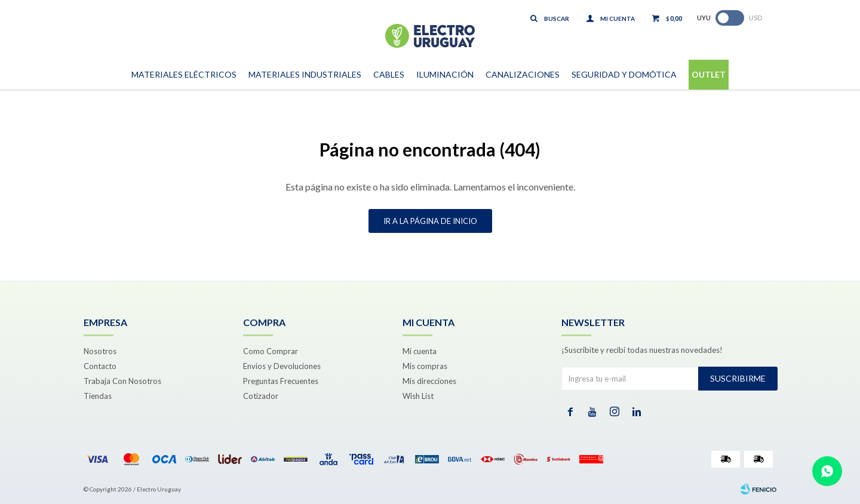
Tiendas (98, 396)
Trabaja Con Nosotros (122, 381)
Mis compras (425, 366)
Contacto (100, 366)
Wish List (418, 396)
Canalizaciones (523, 74)
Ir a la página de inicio (430, 221)
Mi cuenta (420, 351)
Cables (389, 74)
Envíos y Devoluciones (282, 366)
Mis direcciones (429, 381)
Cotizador (261, 396)
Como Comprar (271, 351)
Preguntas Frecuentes (281, 381)
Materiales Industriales (305, 74)
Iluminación (445, 74)
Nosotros (100, 351)
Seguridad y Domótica (624, 74)
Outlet (709, 74)
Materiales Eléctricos (184, 74)
